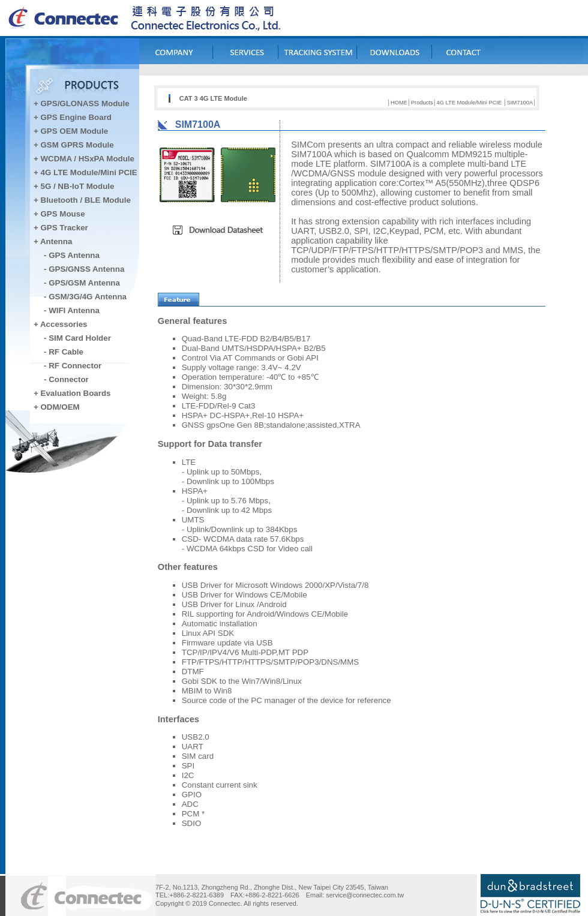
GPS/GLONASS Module (85, 103)
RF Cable (66, 352)
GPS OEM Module (75, 131)
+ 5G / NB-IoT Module (74, 186)
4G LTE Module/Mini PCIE (89, 172)
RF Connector (75, 366)
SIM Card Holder (80, 338)
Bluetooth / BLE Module (86, 200)
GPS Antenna (74, 255)
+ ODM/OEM (57, 407)
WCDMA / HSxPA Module (86, 159)
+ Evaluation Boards (72, 393)
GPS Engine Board (76, 117)
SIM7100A (520, 103)
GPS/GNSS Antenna (86, 269)
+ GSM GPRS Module (74, 145)
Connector (69, 379)
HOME (399, 103)
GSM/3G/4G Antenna (88, 297)
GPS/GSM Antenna (84, 283)
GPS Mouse (63, 214)
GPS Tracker (64, 228)
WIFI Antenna (74, 310)
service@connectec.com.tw (365, 895)
